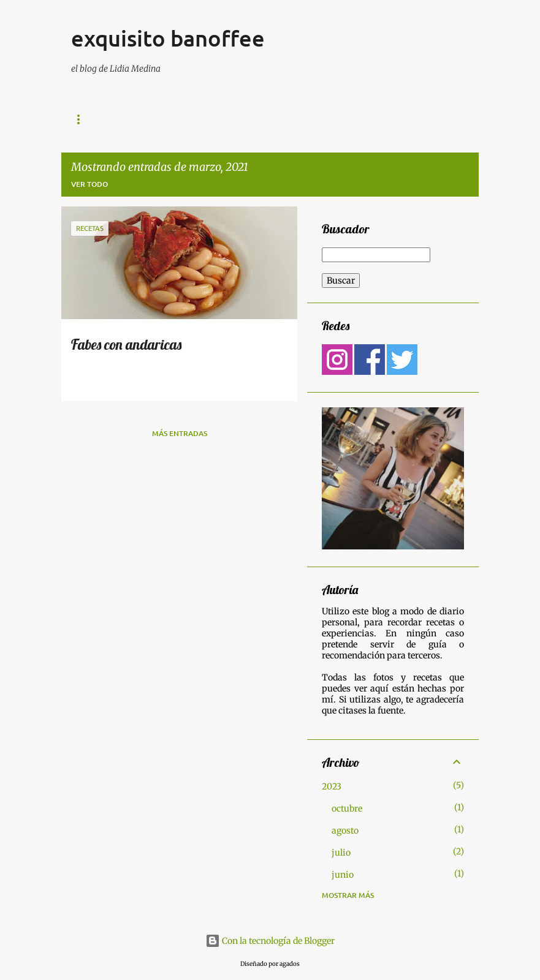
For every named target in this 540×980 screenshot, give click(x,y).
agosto (345, 831)
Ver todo (89, 184)
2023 (332, 786)
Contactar (294, 119)
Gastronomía (99, 119)
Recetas (229, 119)
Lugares (170, 119)
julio (341, 853)
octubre (347, 809)
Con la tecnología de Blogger (270, 941)
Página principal (378, 119)
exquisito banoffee (168, 38)
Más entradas (180, 433)
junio (343, 875)
